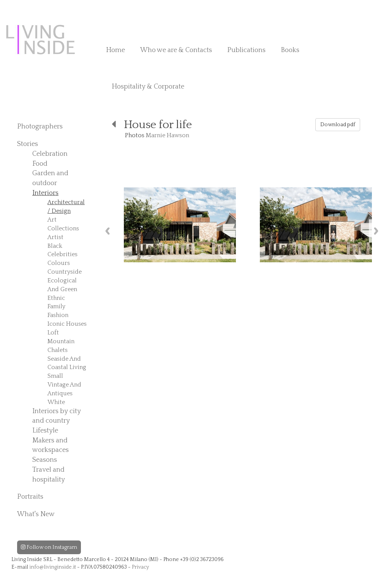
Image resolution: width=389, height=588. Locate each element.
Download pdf (338, 125)
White (56, 402)
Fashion (58, 315)
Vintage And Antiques (64, 389)
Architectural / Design (66, 207)
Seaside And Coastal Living (67, 363)
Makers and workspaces (51, 445)
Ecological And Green (62, 285)
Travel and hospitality (49, 475)
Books (290, 50)
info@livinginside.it (53, 567)
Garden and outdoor (50, 178)
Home (115, 50)
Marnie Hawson (168, 135)
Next (376, 231)
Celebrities (62, 254)
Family (56, 306)
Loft (53, 333)
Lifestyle (45, 431)
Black (55, 246)
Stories (28, 144)
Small (55, 376)
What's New (36, 514)
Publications (246, 50)
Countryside (65, 272)
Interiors (45, 193)
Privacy (140, 567)
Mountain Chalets (61, 346)
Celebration (50, 154)
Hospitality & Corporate (148, 87)
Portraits (30, 497)
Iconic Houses (67, 324)
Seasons (45, 460)
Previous (108, 231)
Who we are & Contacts (176, 50)
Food (40, 164)
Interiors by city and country (57, 416)
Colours (59, 263)
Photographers (40, 127)
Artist (55, 237)
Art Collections (63, 224)
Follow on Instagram (49, 547)
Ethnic (56, 298)
